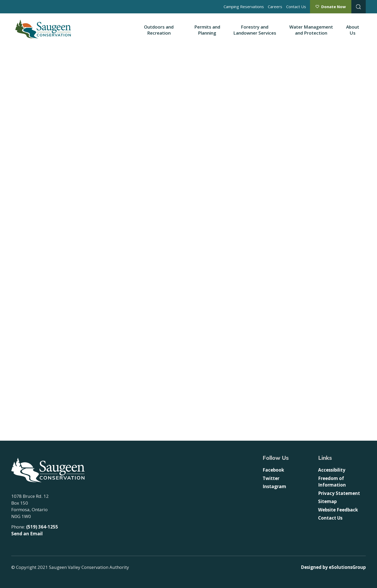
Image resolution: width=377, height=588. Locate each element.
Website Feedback (338, 510)
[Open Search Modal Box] (359, 7)
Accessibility (332, 470)
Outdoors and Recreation (159, 30)
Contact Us (296, 7)
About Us (353, 30)
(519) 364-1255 (42, 527)
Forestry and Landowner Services (255, 30)
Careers (275, 7)
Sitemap (327, 501)
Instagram (274, 486)
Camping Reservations (244, 7)
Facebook (273, 470)
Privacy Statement (339, 493)
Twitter (271, 478)
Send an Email (27, 534)
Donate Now (334, 7)
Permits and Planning (207, 30)
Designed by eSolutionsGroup (333, 567)
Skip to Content (0, 0)
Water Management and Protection (311, 30)
